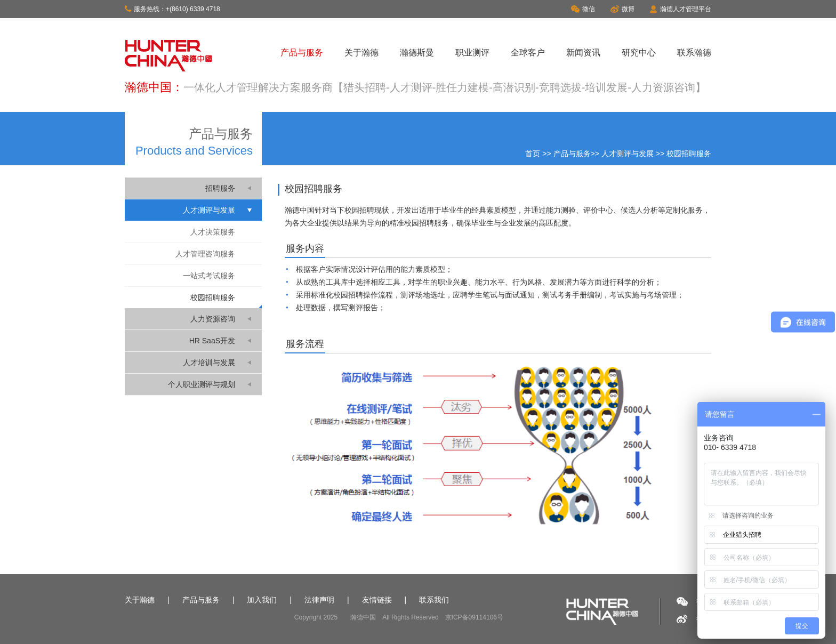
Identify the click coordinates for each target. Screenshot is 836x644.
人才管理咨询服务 (205, 254)
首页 (533, 154)
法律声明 (319, 600)
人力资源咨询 (213, 319)
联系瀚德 (694, 53)
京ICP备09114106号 (474, 617)
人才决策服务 (213, 232)
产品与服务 (302, 53)
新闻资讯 (583, 53)
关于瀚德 (361, 53)
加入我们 (262, 600)
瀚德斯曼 (417, 53)
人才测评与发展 (628, 154)
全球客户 (528, 53)
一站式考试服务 (209, 276)
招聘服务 (220, 188)
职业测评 (472, 53)
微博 (622, 9)
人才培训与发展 (209, 363)
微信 (583, 9)
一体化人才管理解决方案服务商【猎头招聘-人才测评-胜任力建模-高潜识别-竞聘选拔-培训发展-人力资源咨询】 (445, 87)
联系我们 (434, 600)
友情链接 (377, 600)
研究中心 (639, 53)
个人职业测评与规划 (202, 384)
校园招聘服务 (213, 297)
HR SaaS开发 (212, 341)
